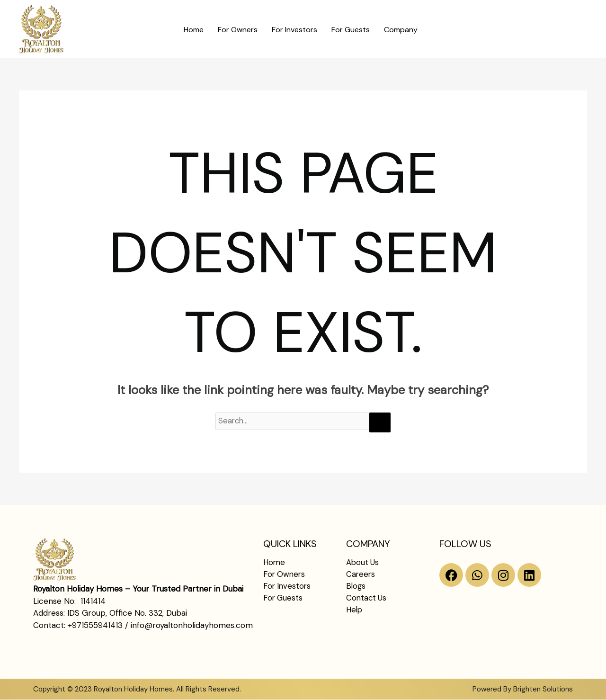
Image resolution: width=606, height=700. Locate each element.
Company (401, 30)
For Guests (351, 30)
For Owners (238, 30)
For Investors (294, 30)
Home (194, 30)
